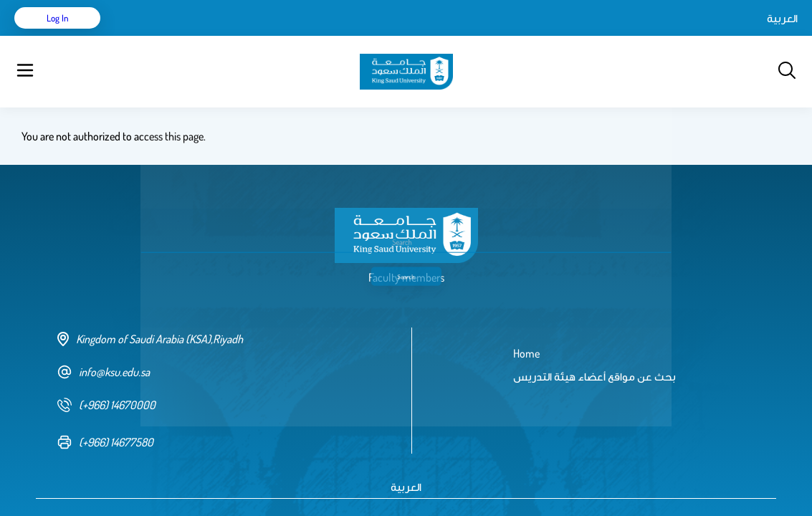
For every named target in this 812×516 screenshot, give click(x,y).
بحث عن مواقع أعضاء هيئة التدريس (251, 36)
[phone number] (224, 369)
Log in (744, 36)
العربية (660, 36)
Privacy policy (238, 485)
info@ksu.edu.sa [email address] (104, 336)
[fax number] (224, 406)
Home (142, 36)
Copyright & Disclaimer (150, 485)
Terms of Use (64, 485)
